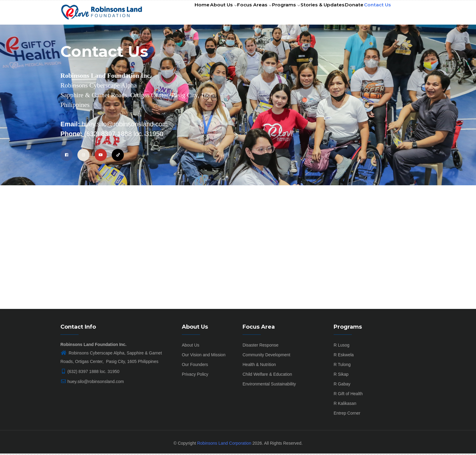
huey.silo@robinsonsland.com (92, 383)
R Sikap (341, 376)
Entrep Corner (347, 415)
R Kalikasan (345, 405)
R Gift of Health (348, 395)
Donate (349, 13)
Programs (275, 13)
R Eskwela (344, 356)
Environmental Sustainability (269, 385)
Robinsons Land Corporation (224, 445)
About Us (206, 13)
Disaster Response (260, 347)
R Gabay (342, 385)
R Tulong (342, 366)
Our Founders (195, 366)
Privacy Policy (195, 376)
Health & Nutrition (259, 366)
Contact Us (376, 13)
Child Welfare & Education (267, 376)
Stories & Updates (314, 13)
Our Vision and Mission (204, 356)
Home (181, 13)
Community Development (266, 356)
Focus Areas (240, 13)
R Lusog (342, 347)
